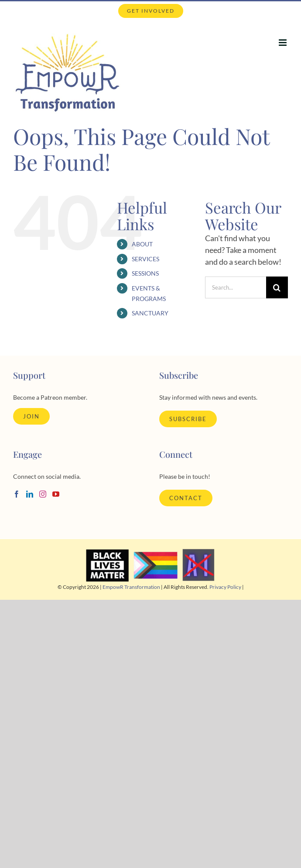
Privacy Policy (225, 587)
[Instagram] (43, 494)
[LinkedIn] (30, 494)
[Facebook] (17, 494)
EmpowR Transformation (131, 587)
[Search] (277, 287)
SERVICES (145, 259)
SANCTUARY (150, 313)
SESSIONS (145, 273)
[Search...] (236, 287)
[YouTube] (56, 494)
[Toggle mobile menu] (283, 43)
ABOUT (142, 244)
